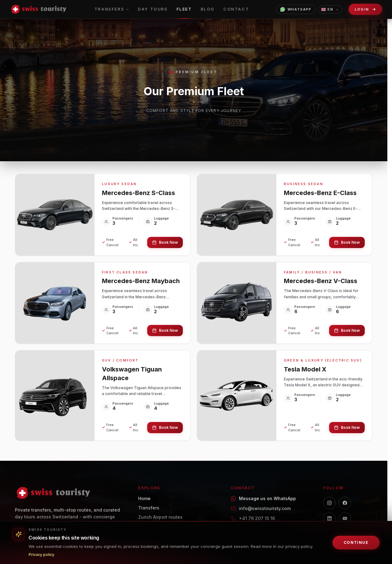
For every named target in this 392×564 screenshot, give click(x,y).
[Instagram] (329, 503)
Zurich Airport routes (160, 517)
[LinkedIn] (329, 518)
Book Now (165, 242)
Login (362, 9)
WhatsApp (296, 9)
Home (144, 498)
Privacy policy (41, 555)
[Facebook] (345, 503)
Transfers (149, 508)
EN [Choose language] (330, 9)
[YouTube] (345, 518)
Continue (356, 542)
